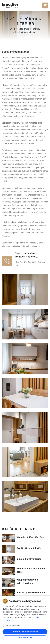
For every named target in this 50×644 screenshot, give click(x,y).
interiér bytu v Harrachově (31, 593)
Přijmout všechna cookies (25, 632)
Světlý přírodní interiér (29, 548)
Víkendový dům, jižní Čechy (32, 537)
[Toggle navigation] (45, 5)
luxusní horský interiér (29, 559)
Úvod (12, 29)
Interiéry (36, 29)
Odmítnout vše (25, 638)
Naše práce (24, 29)
